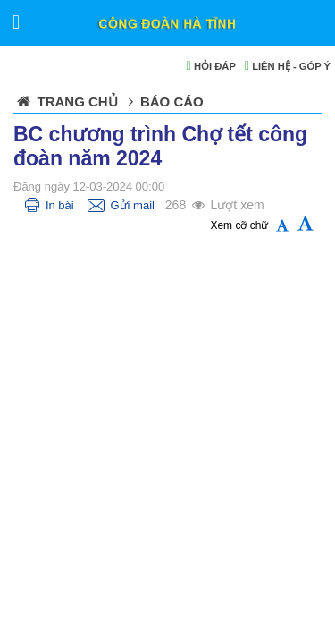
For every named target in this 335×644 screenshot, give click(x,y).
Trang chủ (78, 102)
